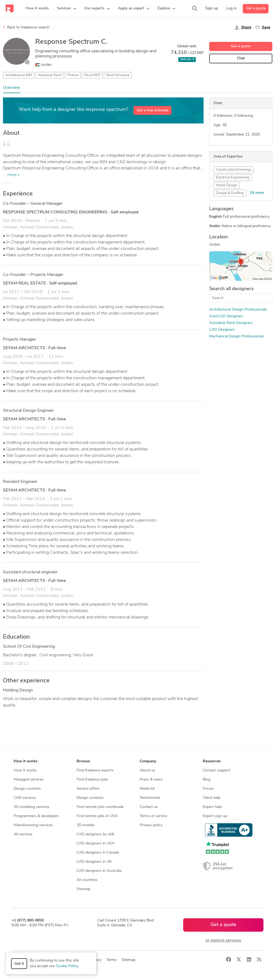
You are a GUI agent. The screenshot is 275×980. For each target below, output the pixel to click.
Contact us (149, 807)
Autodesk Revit (50, 75)
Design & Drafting (230, 193)
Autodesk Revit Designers (231, 323)
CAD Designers (222, 330)
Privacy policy (151, 825)
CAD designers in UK (94, 862)
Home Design (227, 185)
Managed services (29, 780)
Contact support (217, 770)
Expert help (212, 807)
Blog (207, 780)
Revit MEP (92, 75)
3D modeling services (32, 807)
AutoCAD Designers (226, 316)
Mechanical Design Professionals (237, 336)
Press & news (151, 780)
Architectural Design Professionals (238, 310)
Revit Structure (118, 75)
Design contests (27, 789)
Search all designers (231, 289)
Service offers (88, 789)
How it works (25, 770)
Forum (208, 789)
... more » (11, 175)
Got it (19, 964)
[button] (67, 9)
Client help (211, 798)
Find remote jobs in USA (97, 816)
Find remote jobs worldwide (100, 807)
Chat (241, 58)
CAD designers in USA (95, 844)
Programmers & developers (36, 816)
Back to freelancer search (26, 27)
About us (147, 770)
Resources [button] (212, 761)
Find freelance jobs (92, 780)
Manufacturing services (33, 825)
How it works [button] (26, 761)
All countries (87, 880)
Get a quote (256, 8)
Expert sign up (215, 816)
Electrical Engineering (233, 178)
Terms (111, 960)
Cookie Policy (67, 966)
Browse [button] (83, 761)
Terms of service (153, 816)
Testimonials (150, 798)
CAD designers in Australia (99, 871)
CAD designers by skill (95, 834)
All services (23, 834)
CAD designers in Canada (98, 853)
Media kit (147, 789)
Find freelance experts (95, 770)
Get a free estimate (153, 110)
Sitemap (83, 889)
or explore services (223, 941)
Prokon (73, 75)
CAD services (25, 798)
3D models (86, 825)
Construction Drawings (234, 170)
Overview (12, 88)
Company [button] (148, 761)
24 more (257, 193)
